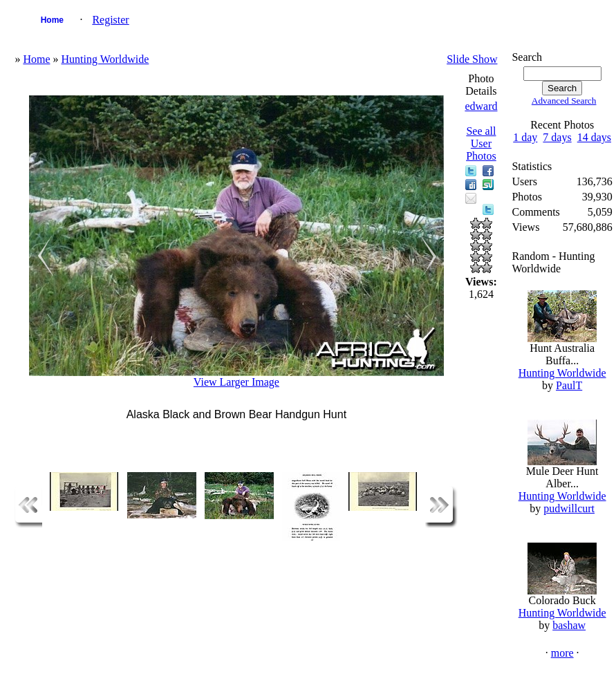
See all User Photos (481, 143)
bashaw (569, 625)
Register (110, 20)
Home (52, 20)
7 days (557, 137)
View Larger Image (236, 382)
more (562, 653)
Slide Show (472, 59)
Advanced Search (564, 101)
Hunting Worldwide (105, 59)
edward (481, 106)
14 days (594, 137)
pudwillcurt (569, 508)
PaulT (569, 385)
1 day (525, 137)
